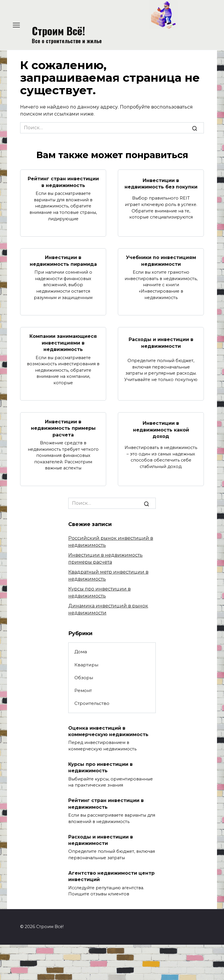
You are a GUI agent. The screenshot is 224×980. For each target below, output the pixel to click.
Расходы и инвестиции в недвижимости (161, 343)
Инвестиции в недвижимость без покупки (161, 183)
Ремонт (83, 690)
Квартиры (86, 665)
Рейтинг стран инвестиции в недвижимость (63, 182)
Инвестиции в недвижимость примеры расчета (63, 428)
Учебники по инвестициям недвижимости (161, 261)
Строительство (92, 703)
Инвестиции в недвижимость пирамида (63, 261)
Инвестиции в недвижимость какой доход (161, 430)
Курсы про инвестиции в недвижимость (100, 767)
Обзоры (84, 678)
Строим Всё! (58, 30)
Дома (81, 652)
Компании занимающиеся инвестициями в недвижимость (63, 343)
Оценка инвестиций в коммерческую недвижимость (108, 731)
